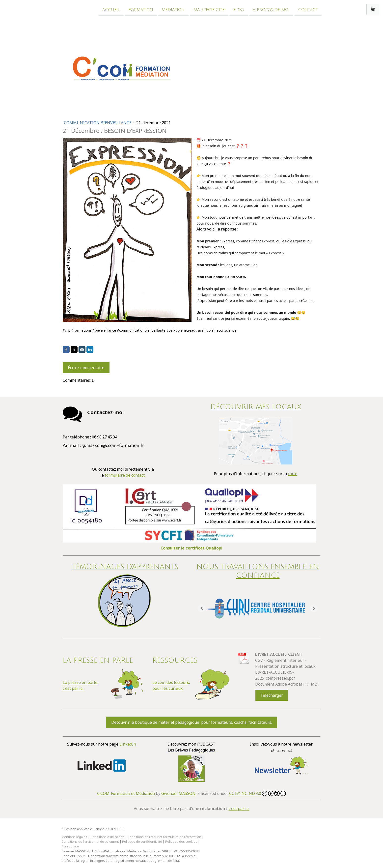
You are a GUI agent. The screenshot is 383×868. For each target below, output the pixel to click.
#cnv (67, 330)
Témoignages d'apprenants (125, 567)
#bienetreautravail (190, 330)
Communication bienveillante (98, 123)
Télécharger (272, 695)
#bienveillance (104, 330)
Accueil (111, 10)
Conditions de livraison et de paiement (90, 841)
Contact (308, 10)
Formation (141, 10)
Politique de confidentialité (142, 841)
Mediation (173, 10)
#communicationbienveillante (141, 330)
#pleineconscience (221, 330)
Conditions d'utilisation (107, 837)
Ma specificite (209, 10)
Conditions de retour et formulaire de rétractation (164, 837)
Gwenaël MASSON (178, 793)
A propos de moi (271, 10)
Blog (239, 10)
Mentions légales (74, 837)
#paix (171, 330)
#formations (82, 330)
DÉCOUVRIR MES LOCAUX (256, 407)
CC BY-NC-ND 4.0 (258, 793)
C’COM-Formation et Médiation (126, 793)
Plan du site (70, 846)
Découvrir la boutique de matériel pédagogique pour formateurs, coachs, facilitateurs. (192, 722)
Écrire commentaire (86, 368)
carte (293, 474)
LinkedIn (128, 744)
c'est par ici (239, 809)
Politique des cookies (181, 841)
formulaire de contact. (125, 475)
